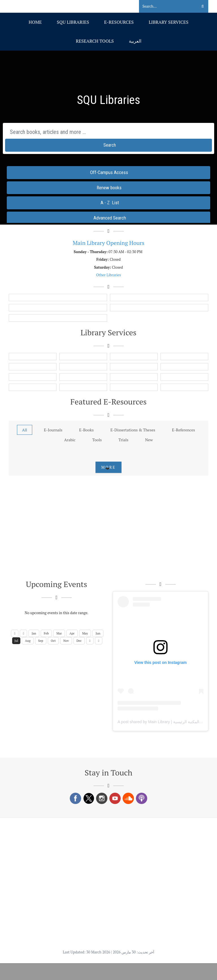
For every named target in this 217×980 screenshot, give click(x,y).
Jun (98, 633)
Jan (34, 633)
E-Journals (53, 430)
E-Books (86, 430)
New (149, 440)
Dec (79, 641)
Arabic (70, 440)
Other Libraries (108, 275)
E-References (184, 430)
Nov (66, 641)
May (85, 633)
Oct (53, 641)
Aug (28, 641)
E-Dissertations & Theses (133, 430)
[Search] (165, 6)
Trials (123, 440)
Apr (72, 633)
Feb (46, 633)
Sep (41, 641)
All (25, 430)
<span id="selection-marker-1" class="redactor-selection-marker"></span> (108, 137)
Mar (59, 633)
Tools (97, 440)
